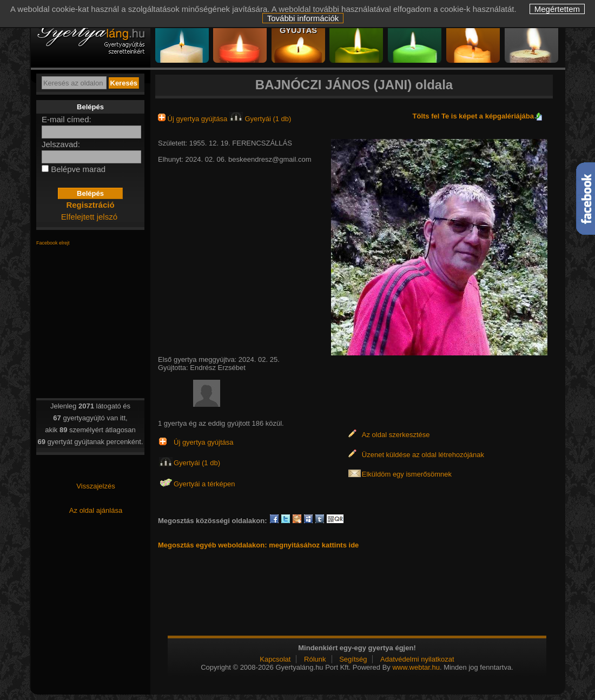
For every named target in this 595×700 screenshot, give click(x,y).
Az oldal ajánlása (96, 510)
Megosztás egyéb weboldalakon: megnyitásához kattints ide (258, 545)
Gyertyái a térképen (204, 484)
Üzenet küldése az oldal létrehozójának (423, 455)
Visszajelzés (95, 486)
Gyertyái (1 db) (260, 119)
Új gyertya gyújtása (194, 119)
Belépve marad (78, 169)
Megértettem (557, 9)
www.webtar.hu (416, 667)
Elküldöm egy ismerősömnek (407, 474)
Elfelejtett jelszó (89, 217)
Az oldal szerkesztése (396, 435)
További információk (303, 18)
